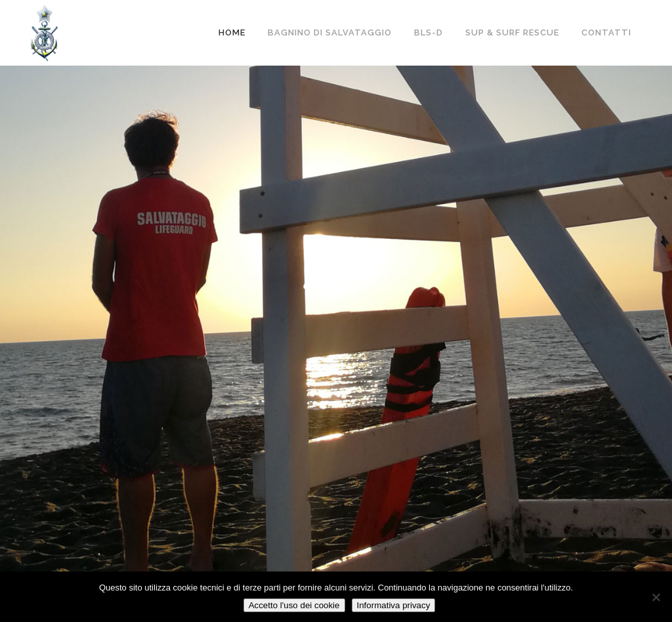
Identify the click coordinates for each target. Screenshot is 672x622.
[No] (656, 597)
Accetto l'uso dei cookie (294, 605)
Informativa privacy (394, 605)
